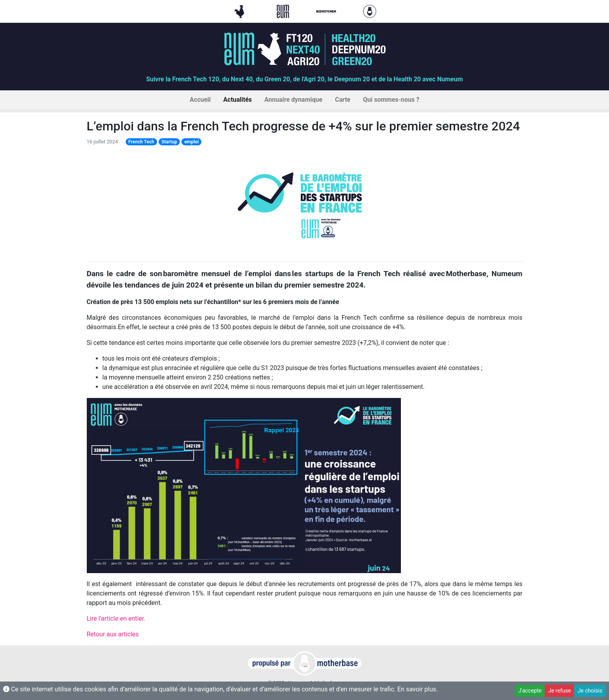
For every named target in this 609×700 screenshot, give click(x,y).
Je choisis (590, 691)
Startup (169, 142)
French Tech (141, 142)
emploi (192, 142)
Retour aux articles (113, 634)
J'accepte (530, 691)
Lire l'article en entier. (116, 618)
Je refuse (560, 691)
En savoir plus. (418, 689)
